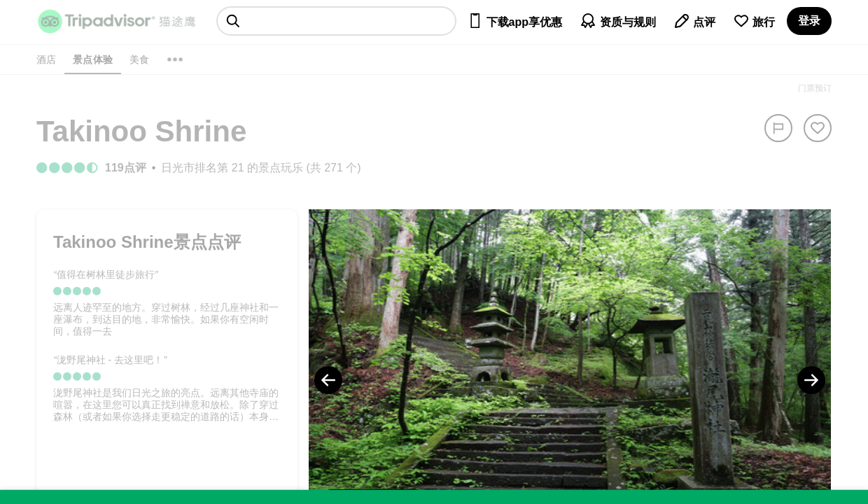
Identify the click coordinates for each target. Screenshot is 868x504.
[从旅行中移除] (818, 128)
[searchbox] (336, 21)
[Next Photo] (811, 380)
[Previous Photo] (328, 380)
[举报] (778, 128)
